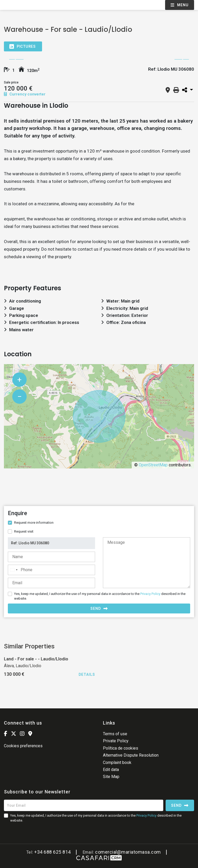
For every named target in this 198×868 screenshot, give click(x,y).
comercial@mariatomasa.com (128, 852)
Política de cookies (121, 748)
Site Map (111, 777)
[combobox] (14, 570)
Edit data (111, 770)
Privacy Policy (150, 594)
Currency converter (25, 94)
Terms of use (115, 734)
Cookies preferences (23, 746)
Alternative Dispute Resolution (131, 755)
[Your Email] (84, 805)
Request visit (24, 531)
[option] (99, 59)
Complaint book (117, 762)
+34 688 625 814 (53, 852)
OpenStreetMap (153, 465)
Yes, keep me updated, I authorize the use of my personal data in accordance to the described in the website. (100, 596)
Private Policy (116, 741)
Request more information (34, 523)
